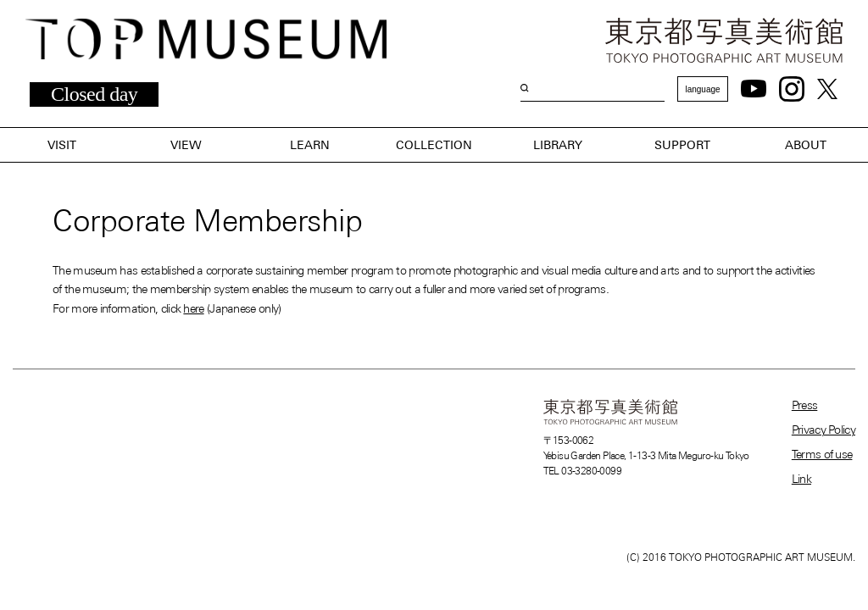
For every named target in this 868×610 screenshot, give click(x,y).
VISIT (62, 145)
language (702, 89)
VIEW (186, 145)
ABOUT (806, 145)
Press (805, 405)
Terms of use (822, 454)
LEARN (310, 145)
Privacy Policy (823, 430)
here (193, 308)
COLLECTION (434, 145)
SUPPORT (682, 145)
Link (801, 479)
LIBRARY (558, 145)
